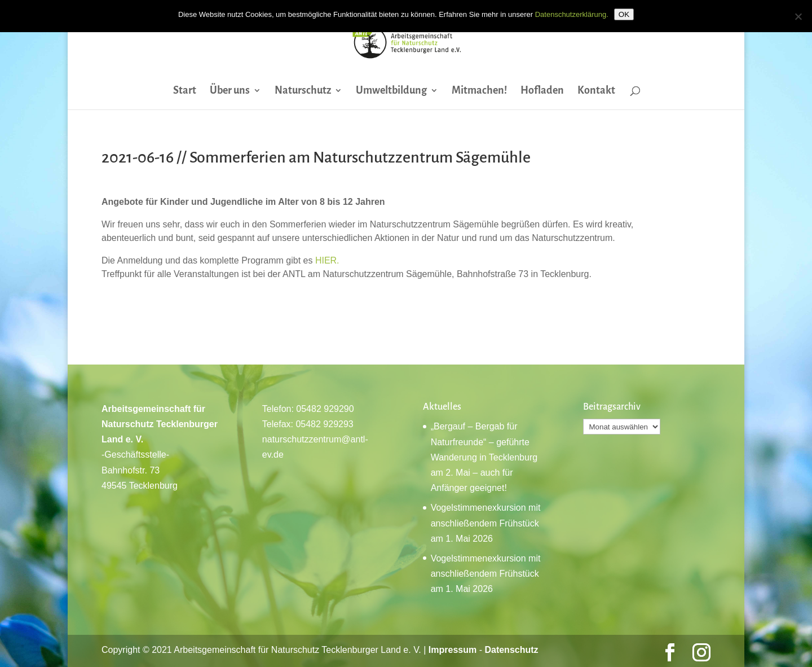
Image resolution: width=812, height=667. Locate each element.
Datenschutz (511, 650)
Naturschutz (303, 91)
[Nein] (798, 16)
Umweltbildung (391, 91)
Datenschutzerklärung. (572, 14)
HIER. (327, 260)
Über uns (230, 91)
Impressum (453, 650)
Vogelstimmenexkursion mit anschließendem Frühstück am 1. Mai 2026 (486, 523)
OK (624, 14)
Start (185, 91)
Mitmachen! (479, 91)
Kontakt (596, 91)
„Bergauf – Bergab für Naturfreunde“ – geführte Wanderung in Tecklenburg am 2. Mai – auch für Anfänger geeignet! (484, 457)
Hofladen (542, 91)
